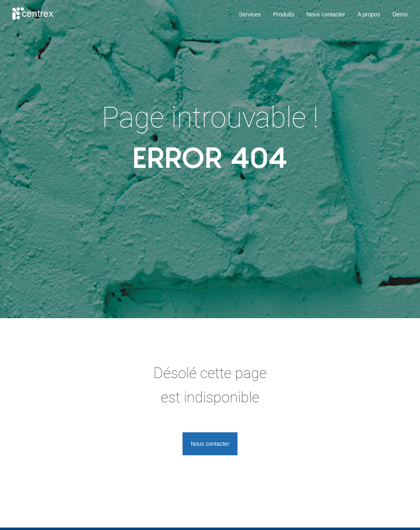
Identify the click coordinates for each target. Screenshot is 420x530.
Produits (284, 14)
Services (250, 14)
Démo (400, 14)
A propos (369, 14)
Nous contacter (326, 14)
